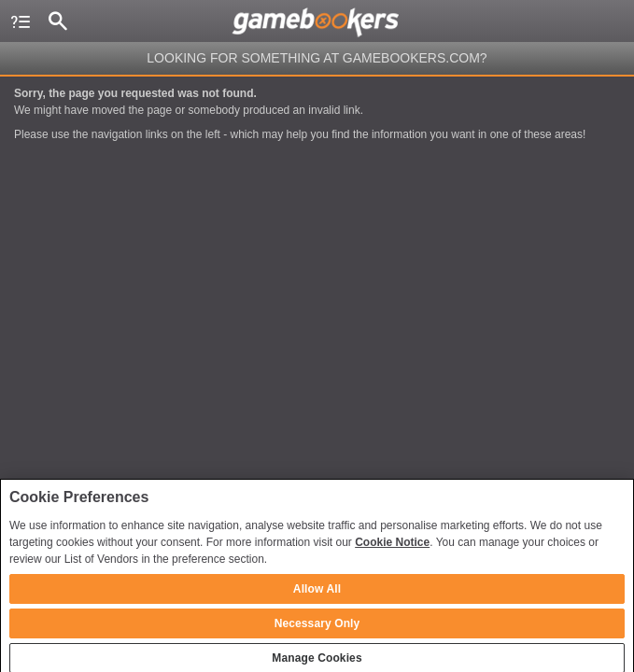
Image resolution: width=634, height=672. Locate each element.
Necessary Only (317, 629)
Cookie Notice (392, 548)
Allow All (317, 595)
